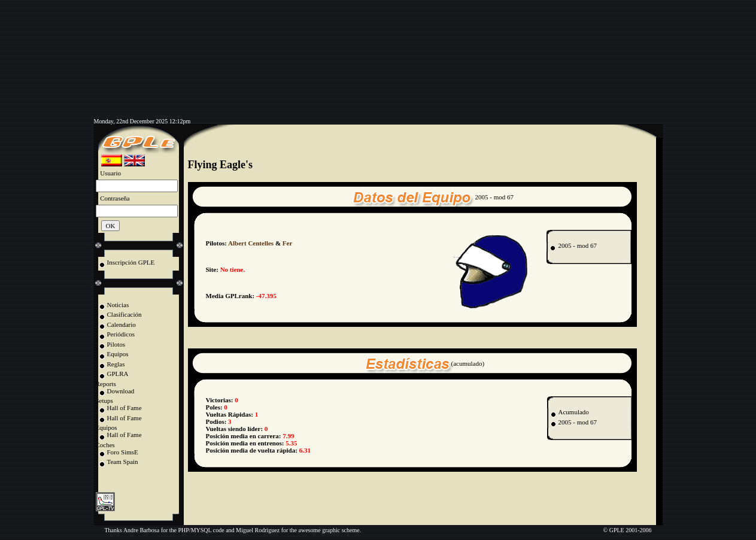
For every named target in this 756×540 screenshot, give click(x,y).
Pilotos (116, 344)
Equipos (118, 354)
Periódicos (121, 334)
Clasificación (125, 314)
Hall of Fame (125, 408)
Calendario (122, 324)
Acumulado (574, 412)
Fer (287, 243)
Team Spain (123, 462)
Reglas (116, 364)
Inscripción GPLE (131, 262)
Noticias (118, 305)
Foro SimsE (123, 452)
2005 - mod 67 (577, 245)
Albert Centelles (251, 243)
